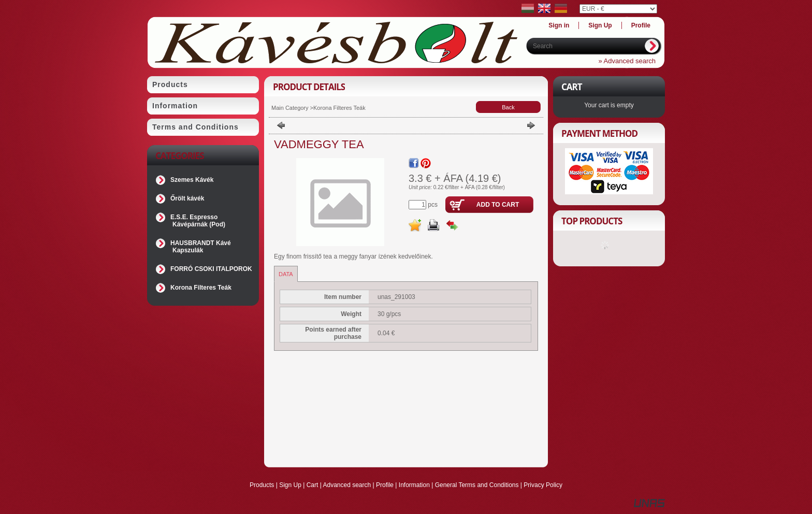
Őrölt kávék (187, 198)
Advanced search (347, 485)
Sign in (559, 25)
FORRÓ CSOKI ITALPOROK (211, 269)
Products (262, 485)
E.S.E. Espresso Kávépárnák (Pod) (198, 221)
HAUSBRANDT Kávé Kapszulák (201, 247)
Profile (385, 485)
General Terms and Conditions (477, 485)
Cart (313, 485)
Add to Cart (498, 205)
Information (414, 485)
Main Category (290, 108)
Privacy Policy (543, 485)
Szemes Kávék (192, 180)
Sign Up (290, 485)
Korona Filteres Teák (201, 288)
